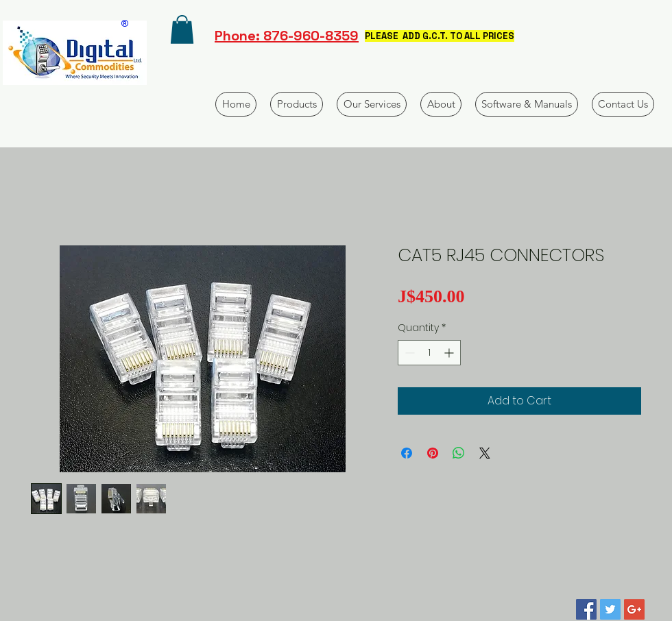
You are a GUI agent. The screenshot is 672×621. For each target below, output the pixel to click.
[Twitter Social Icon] (610, 609)
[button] (182, 29)
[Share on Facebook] (407, 453)
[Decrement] (408, 353)
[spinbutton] (429, 353)
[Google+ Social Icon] (634, 609)
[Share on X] (485, 453)
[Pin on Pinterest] (433, 453)
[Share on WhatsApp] (459, 453)
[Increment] (450, 353)
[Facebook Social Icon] (586, 609)
